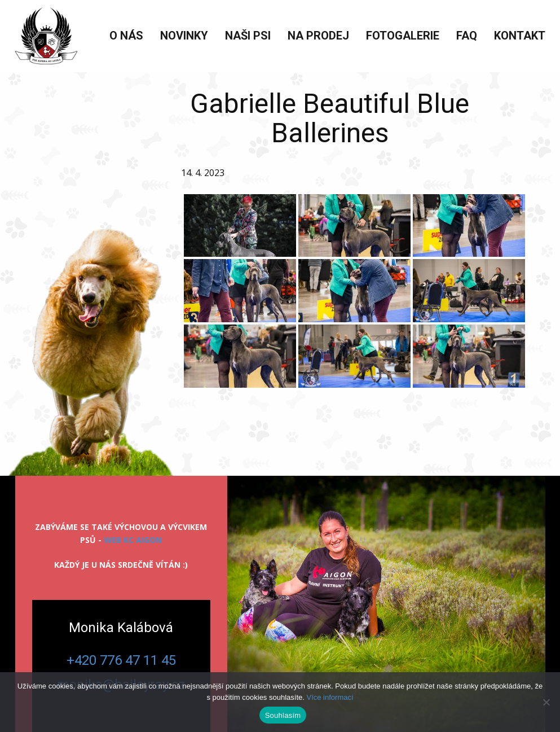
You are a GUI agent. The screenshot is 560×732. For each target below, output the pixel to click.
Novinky (184, 36)
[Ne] (546, 702)
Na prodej (318, 36)
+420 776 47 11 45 (121, 660)
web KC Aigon (133, 540)
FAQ (467, 36)
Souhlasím (283, 715)
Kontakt (520, 36)
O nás (126, 36)
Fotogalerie (403, 36)
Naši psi (248, 36)
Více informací (330, 697)
